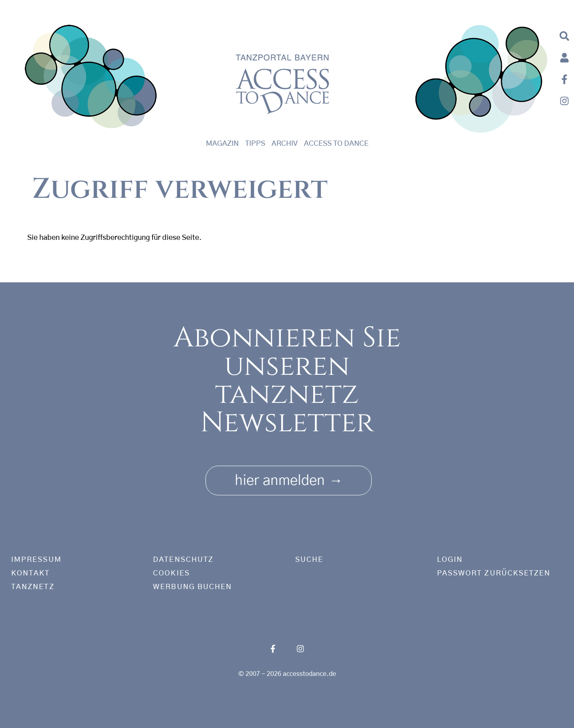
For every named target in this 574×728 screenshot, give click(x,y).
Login (450, 560)
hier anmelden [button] (289, 478)
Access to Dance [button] (336, 144)
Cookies (171, 573)
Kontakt (31, 573)
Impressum (36, 560)
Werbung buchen (192, 587)
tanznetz (33, 587)
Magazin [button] (222, 144)
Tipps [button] (255, 144)
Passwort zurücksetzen (494, 573)
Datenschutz (183, 560)
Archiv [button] (285, 144)
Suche (309, 560)
